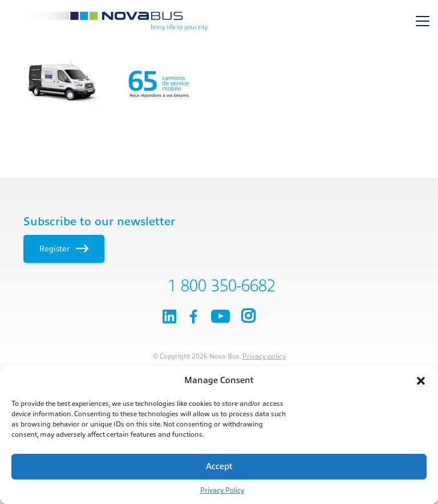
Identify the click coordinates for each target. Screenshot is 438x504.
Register (64, 249)
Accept (219, 467)
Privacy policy (264, 356)
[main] (219, 81)
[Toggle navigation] (423, 21)
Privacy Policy (222, 490)
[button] (421, 381)
